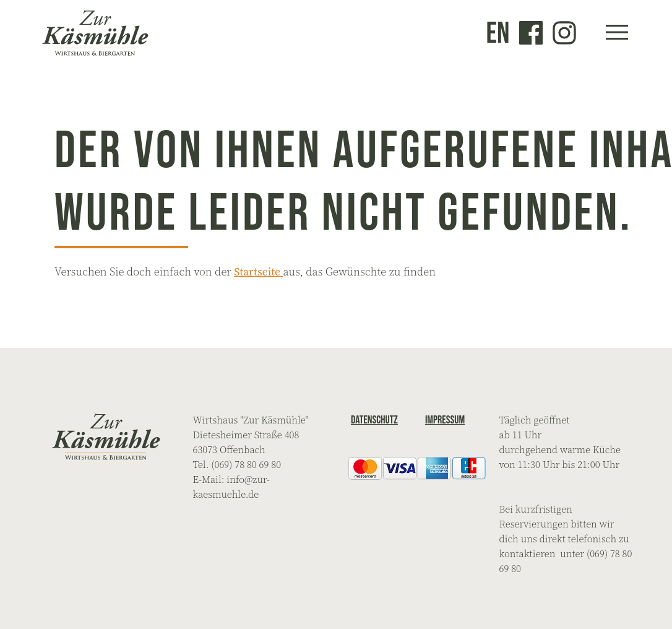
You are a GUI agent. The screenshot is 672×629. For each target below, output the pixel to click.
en (498, 33)
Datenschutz (374, 420)
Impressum (445, 420)
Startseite (258, 271)
